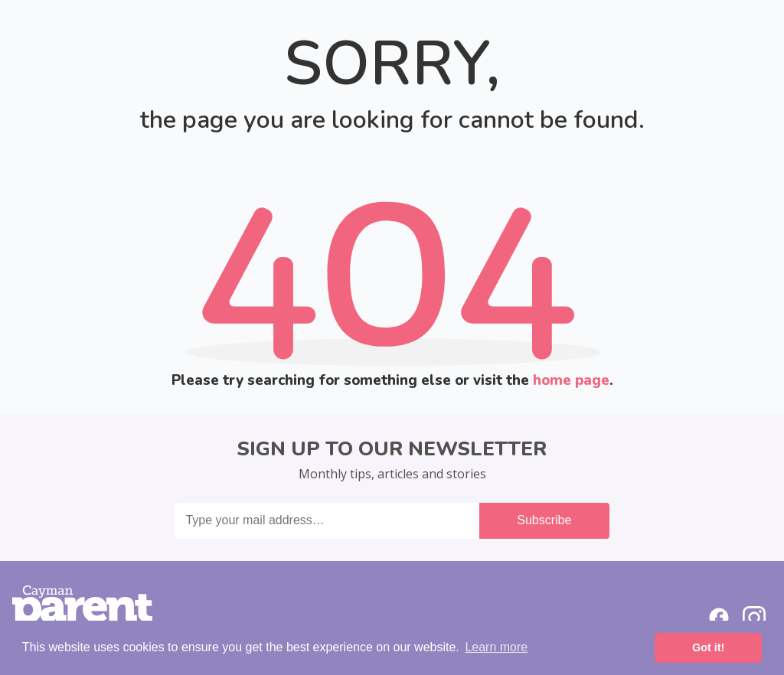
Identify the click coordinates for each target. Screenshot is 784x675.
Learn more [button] (496, 647)
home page (571, 380)
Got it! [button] (708, 647)
